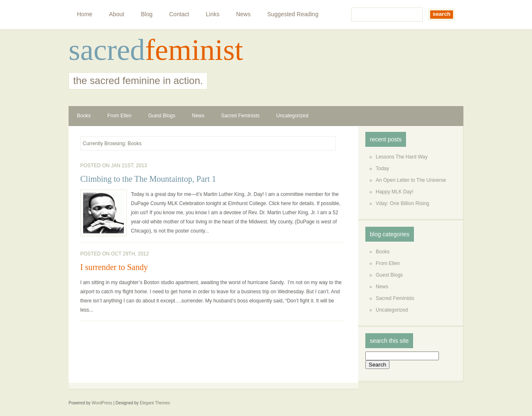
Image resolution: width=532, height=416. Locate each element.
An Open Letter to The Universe (411, 180)
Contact (179, 14)
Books (84, 116)
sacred (107, 50)
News (243, 14)
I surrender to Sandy (114, 267)
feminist (194, 50)
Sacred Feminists (240, 116)
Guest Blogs (161, 116)
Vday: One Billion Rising (403, 203)
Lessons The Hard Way (402, 157)
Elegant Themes (155, 403)
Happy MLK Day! (395, 192)
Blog (147, 14)
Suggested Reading (293, 14)
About (117, 14)
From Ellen (119, 116)
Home (85, 14)
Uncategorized (292, 116)
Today (382, 168)
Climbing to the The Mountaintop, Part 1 (148, 179)
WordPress (102, 403)
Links (213, 14)
